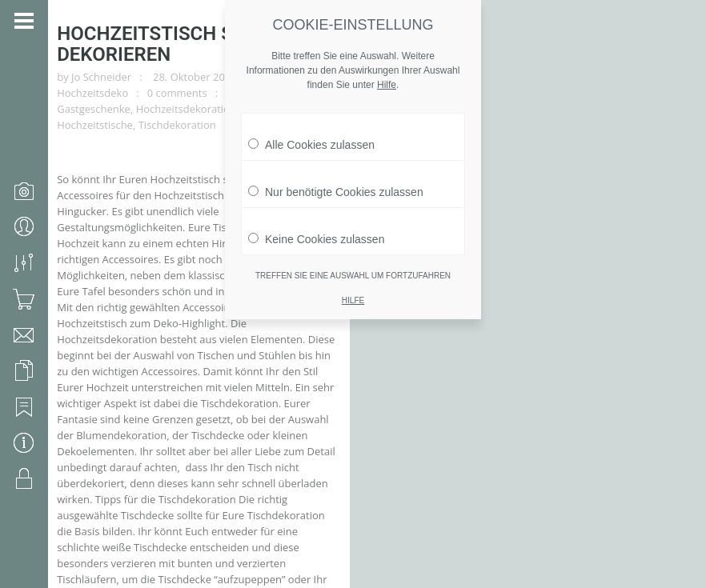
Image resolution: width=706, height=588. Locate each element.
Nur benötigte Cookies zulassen (336, 188)
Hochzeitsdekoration (191, 78)
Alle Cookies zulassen (311, 141)
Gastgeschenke (99, 78)
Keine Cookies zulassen (316, 235)
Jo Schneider (107, 62)
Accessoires (498, 62)
